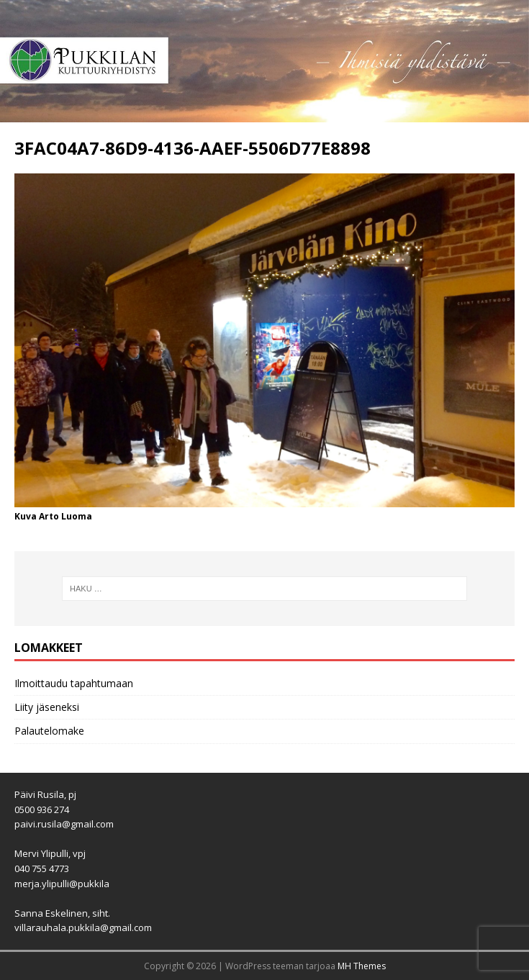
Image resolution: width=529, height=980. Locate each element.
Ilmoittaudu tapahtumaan (74, 683)
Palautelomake (49, 731)
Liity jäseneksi (47, 707)
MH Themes (362, 966)
